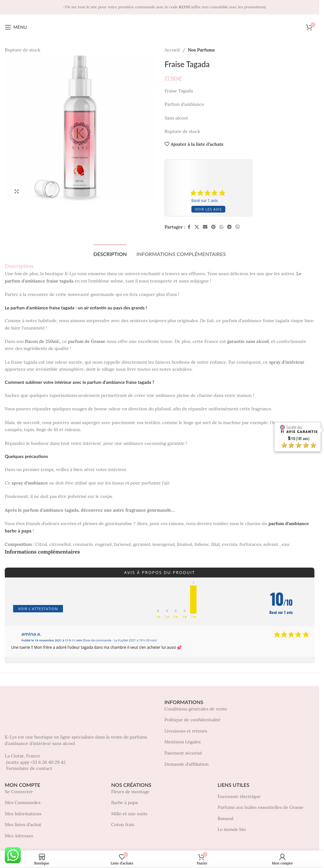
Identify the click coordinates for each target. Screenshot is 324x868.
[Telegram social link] (229, 227)
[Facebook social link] (189, 227)
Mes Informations (23, 814)
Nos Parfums (201, 50)
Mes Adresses (19, 836)
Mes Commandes (23, 802)
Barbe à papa (124, 802)
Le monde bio (232, 829)
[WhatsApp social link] (221, 227)
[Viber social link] (238, 227)
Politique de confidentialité (193, 720)
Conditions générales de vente (196, 709)
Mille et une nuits (129, 814)
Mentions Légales (183, 742)
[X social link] (197, 227)
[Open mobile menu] (16, 27)
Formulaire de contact (29, 768)
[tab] (110, 253)
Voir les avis (208, 209)
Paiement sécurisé (184, 753)
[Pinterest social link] (213, 227)
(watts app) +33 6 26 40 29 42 (36, 762)
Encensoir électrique (239, 796)
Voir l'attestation (38, 609)
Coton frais (123, 825)
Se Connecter (19, 792)
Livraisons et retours (186, 731)
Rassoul (225, 818)
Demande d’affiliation (187, 764)
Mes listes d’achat (23, 825)
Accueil (172, 50)
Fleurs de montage (130, 792)
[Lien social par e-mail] (205, 227)
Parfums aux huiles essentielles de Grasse (261, 807)
